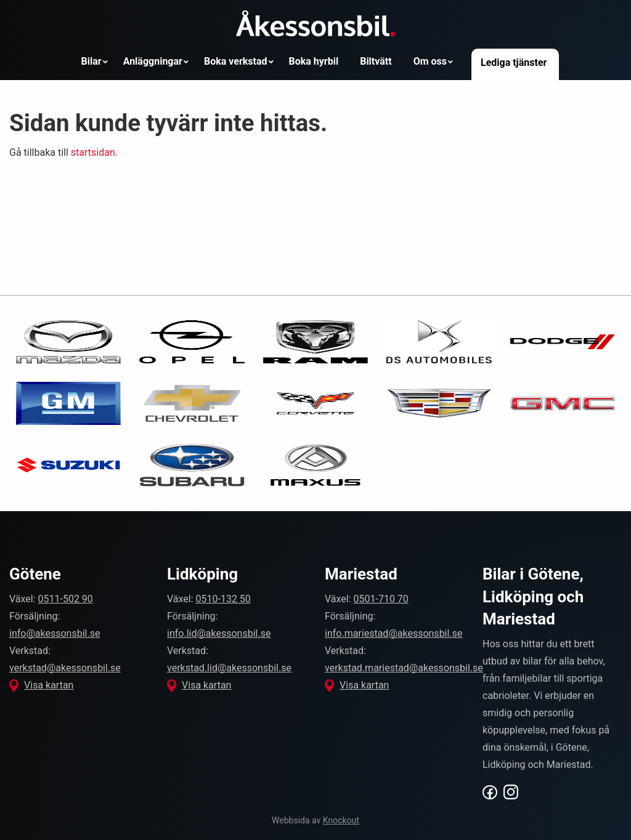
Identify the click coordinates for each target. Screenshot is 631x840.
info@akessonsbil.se (55, 633)
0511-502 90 (66, 599)
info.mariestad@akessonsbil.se (393, 633)
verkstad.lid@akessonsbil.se (229, 668)
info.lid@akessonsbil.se (219, 633)
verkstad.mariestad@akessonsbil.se (404, 668)
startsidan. (94, 152)
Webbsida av (315, 820)
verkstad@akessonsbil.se (65, 668)
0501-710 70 (381, 599)
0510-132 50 (223, 599)
